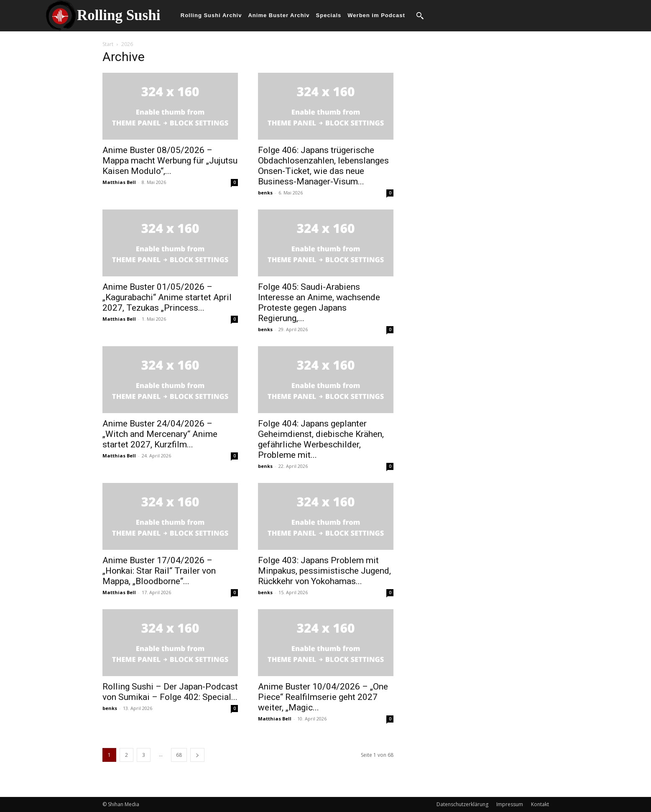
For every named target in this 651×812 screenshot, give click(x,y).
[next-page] (197, 755)
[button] (420, 15)
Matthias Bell (119, 182)
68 (179, 755)
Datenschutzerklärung (462, 804)
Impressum (510, 804)
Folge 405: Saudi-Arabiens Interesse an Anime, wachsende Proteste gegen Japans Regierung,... (319, 303)
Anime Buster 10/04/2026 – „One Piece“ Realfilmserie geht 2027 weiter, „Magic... (323, 697)
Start (108, 44)
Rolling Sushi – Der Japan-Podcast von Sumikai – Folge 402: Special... (170, 692)
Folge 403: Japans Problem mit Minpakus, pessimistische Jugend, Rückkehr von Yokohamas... (324, 571)
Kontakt (540, 804)
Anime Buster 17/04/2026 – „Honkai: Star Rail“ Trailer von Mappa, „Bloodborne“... (159, 571)
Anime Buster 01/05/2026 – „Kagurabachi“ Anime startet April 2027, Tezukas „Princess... (167, 297)
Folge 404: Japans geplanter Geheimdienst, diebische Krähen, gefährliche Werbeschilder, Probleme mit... (321, 439)
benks (265, 193)
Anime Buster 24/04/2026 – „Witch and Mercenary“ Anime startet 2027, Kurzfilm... (160, 434)
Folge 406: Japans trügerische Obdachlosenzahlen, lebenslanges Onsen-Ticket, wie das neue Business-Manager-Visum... (323, 166)
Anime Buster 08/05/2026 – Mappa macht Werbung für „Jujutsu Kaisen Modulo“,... (170, 161)
